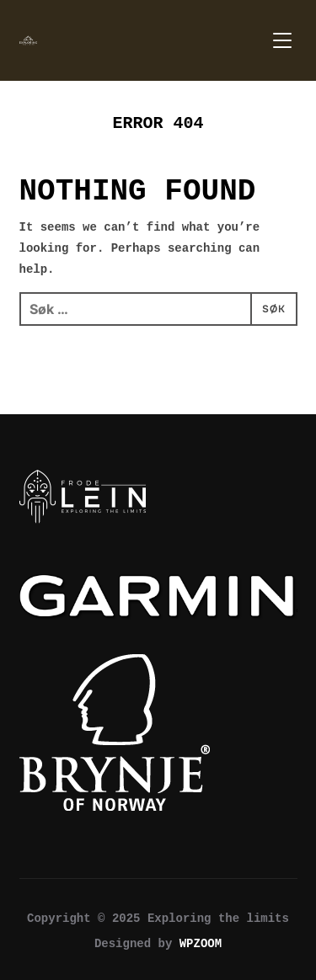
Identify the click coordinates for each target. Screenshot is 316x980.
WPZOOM (201, 944)
